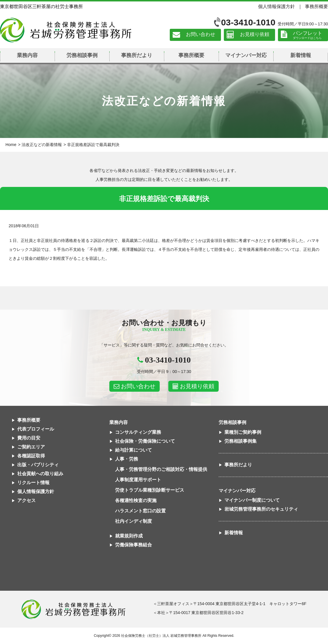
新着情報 (301, 55)
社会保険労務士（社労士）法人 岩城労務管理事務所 (161, 636)
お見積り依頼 (255, 35)
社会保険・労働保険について (145, 441)
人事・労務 (127, 459)
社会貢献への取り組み (40, 474)
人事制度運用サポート (138, 480)
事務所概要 (316, 6)
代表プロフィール (36, 429)
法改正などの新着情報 (42, 145)
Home (11, 145)
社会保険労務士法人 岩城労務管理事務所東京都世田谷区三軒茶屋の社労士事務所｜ (73, 609)
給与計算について (134, 450)
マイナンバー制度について (252, 500)
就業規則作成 (129, 536)
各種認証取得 (31, 456)
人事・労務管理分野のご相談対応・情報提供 (161, 469)
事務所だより (137, 55)
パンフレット (308, 33)
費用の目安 (29, 438)
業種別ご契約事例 (243, 432)
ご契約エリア (31, 447)
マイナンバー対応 (246, 55)
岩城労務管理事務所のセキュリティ (261, 509)
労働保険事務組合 (134, 545)
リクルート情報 (33, 483)
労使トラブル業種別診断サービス (150, 490)
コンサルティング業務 (138, 432)
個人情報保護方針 (276, 6)
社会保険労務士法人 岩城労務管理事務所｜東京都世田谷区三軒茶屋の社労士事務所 (66, 30)
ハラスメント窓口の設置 (140, 511)
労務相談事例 (82, 55)
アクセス (26, 500)
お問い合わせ (201, 35)
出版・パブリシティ (38, 465)
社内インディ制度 (134, 521)
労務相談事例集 (241, 441)
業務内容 (27, 55)
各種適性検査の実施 (136, 500)
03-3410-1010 (248, 22)
